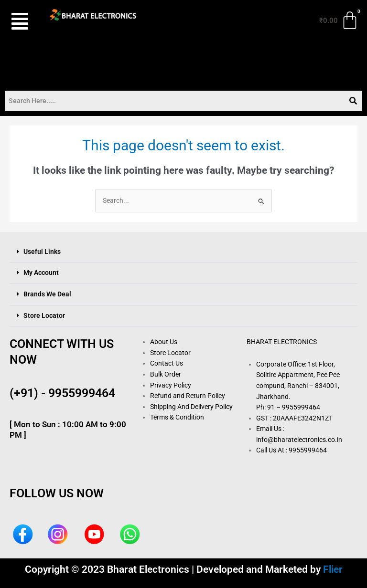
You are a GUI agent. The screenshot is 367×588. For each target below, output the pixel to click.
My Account (41, 273)
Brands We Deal (47, 294)
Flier (333, 569)
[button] (20, 21)
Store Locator (44, 315)
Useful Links (42, 252)
